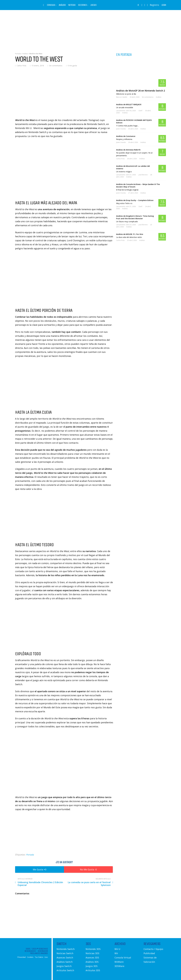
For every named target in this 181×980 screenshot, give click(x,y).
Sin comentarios (56, 66)
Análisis (62, 5)
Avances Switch (65, 958)
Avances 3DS (92, 958)
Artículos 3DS (93, 970)
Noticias (72, 5)
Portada (18, 54)
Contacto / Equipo (153, 949)
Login (164, 5)
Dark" (141, 111)
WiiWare (119, 962)
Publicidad (149, 953)
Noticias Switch (65, 953)
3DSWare (119, 966)
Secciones (83, 5)
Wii (116, 953)
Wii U (117, 949)
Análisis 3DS (92, 962)
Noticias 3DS (92, 953)
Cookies (30, 957)
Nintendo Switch (66, 949)
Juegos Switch (64, 966)
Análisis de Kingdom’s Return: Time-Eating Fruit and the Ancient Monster (135, 217)
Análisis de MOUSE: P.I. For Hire (130, 234)
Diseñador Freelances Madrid (39, 952)
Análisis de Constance (126, 136)
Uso (46, 957)
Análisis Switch (65, 962)
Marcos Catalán (122, 97)
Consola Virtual (123, 958)
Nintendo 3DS (93, 949)
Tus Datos (39, 957)
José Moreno (143, 175)
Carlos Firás (21, 66)
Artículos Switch (65, 970)
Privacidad (21, 957)
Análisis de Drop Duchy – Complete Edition (135, 200)
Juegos (93, 5)
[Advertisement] (90, 29)
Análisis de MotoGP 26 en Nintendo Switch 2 (141, 91)
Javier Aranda (121, 129)
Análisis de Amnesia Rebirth (128, 150)
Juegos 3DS (92, 966)
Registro (154, 5)
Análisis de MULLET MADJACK (129, 104)
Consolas (51, 5)
